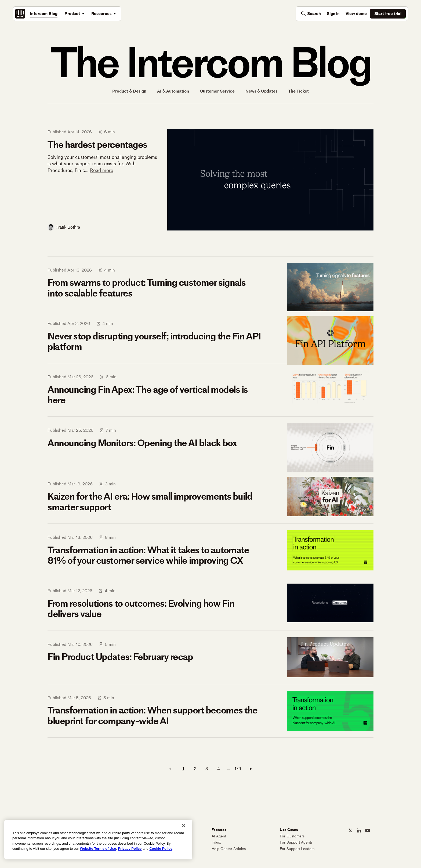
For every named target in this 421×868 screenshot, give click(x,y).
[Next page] (251, 769)
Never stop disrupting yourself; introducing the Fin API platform (154, 341)
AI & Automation (173, 91)
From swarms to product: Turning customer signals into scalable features (147, 288)
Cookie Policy (161, 849)
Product (72, 14)
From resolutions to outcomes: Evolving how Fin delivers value (141, 609)
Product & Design (129, 91)
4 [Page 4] (219, 769)
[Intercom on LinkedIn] (359, 830)
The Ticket (298, 91)
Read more (101, 170)
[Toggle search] (311, 14)
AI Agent (219, 836)
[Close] (184, 826)
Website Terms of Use (98, 849)
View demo (356, 14)
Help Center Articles (229, 849)
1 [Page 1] (183, 769)
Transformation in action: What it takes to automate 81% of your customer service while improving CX (148, 555)
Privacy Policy (130, 849)
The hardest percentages (97, 145)
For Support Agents (296, 842)
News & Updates (261, 91)
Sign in (333, 14)
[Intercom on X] (350, 830)
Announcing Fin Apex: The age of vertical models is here (148, 395)
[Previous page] (170, 769)
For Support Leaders (297, 849)
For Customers (292, 836)
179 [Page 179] (238, 769)
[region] (98, 840)
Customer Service (217, 91)
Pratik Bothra (68, 227)
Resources (101, 14)
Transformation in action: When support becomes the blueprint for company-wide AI (153, 715)
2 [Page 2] (195, 769)
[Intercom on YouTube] (368, 830)
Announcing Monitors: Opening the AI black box (142, 443)
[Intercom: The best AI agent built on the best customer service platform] (20, 14)
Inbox (216, 842)
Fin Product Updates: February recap (120, 657)
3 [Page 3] (207, 769)
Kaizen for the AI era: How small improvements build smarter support (150, 502)
